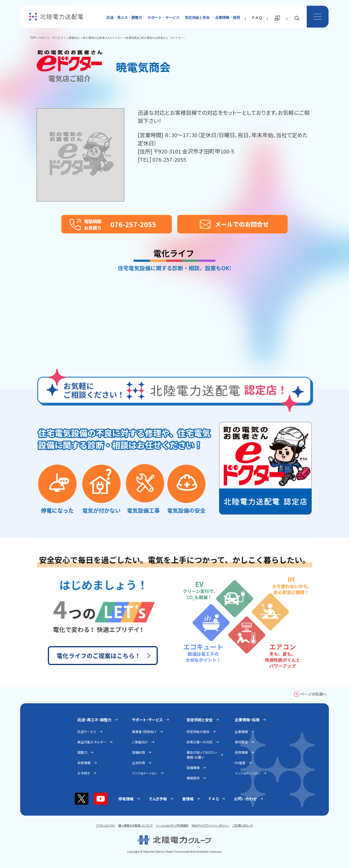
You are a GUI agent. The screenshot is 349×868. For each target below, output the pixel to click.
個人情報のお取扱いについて (136, 825)
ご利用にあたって (243, 825)
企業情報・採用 (228, 18)
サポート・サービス (163, 18)
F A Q (257, 18)
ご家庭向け (73, 38)
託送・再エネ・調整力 (124, 18)
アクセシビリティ (106, 825)
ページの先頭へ (313, 694)
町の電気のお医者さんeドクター (103, 38)
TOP (33, 38)
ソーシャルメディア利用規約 (172, 825)
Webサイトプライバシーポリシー (210, 825)
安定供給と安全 (197, 18)
